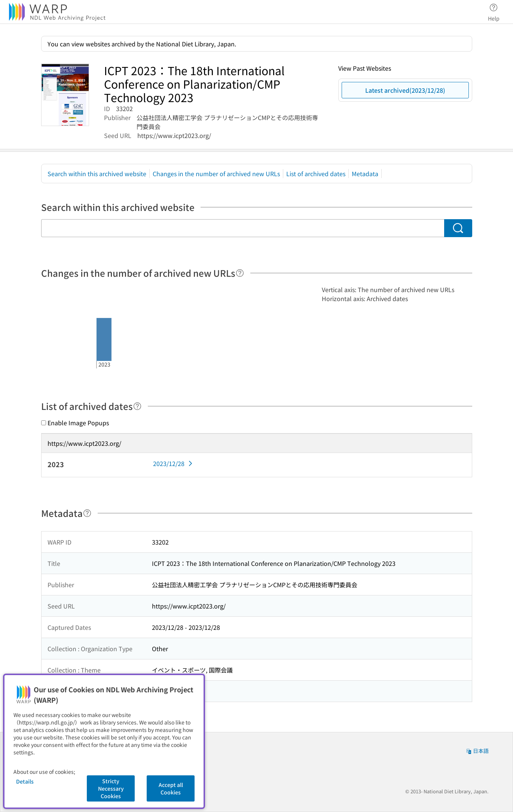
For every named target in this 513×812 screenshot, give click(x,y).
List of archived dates (316, 174)
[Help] (240, 273)
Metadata (365, 174)
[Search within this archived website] (243, 228)
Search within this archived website (97, 174)
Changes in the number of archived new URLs (216, 174)
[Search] (458, 228)
